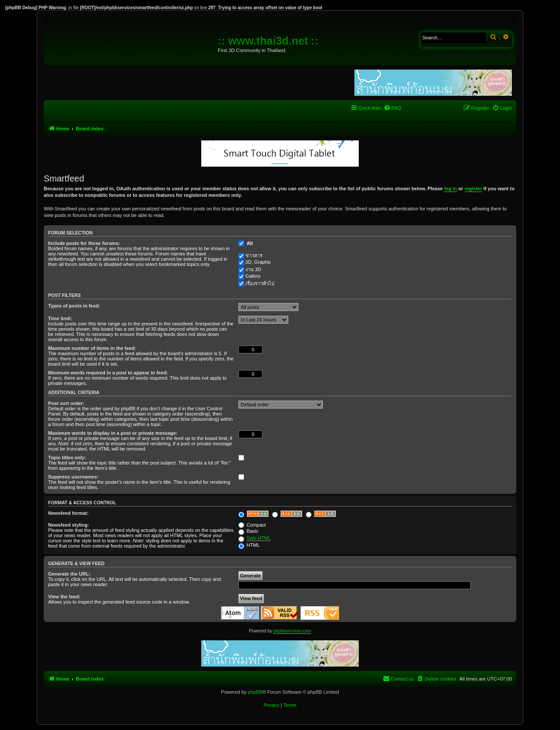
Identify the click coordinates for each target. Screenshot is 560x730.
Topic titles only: (67, 458)
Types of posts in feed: (74, 306)
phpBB (255, 692)
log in (450, 189)
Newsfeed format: (68, 513)
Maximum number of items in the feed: (92, 348)
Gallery (253, 276)
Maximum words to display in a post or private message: (113, 433)
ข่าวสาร (254, 255)
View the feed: (64, 597)
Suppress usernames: (73, 477)
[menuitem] (392, 108)
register (473, 189)
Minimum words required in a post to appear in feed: (108, 373)
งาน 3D (253, 269)
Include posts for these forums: (84, 243)
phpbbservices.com (292, 631)
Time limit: (60, 318)
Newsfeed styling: (69, 525)
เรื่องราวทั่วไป (260, 283)
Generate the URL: (69, 574)
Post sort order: (66, 403)
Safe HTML (259, 538)
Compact (252, 525)
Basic (248, 531)
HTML (249, 545)
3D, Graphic (258, 262)
